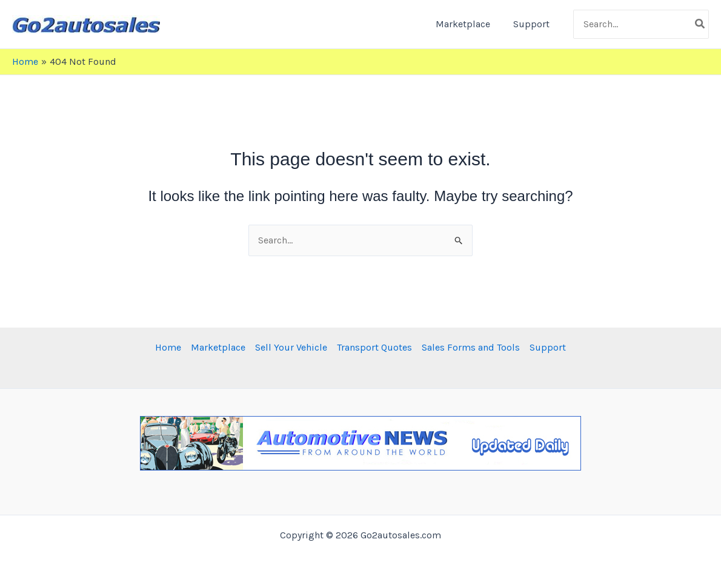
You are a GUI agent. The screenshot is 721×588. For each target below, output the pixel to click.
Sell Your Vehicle (291, 347)
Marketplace (468, 24)
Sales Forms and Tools (471, 347)
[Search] (700, 24)
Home (168, 347)
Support (533, 24)
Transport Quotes (374, 347)
